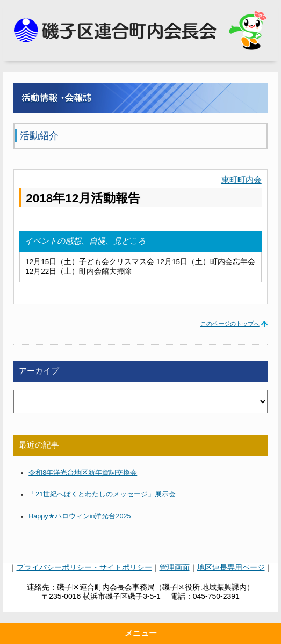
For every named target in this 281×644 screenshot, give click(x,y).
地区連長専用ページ (231, 567)
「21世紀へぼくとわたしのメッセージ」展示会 (102, 494)
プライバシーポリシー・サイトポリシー (84, 567)
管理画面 (175, 567)
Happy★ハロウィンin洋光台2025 (80, 516)
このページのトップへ (230, 324)
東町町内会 (242, 180)
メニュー (141, 633)
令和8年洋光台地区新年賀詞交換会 (83, 473)
